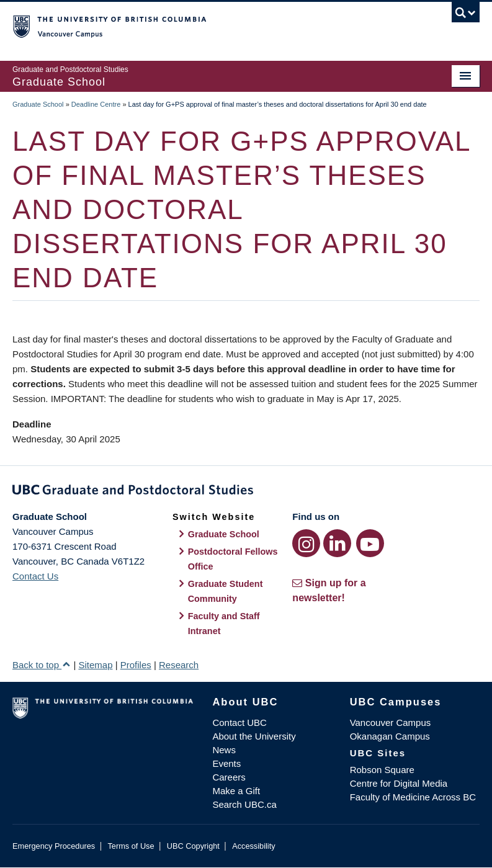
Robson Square (382, 770)
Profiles (136, 665)
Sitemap (95, 665)
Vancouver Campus (391, 723)
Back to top (42, 665)
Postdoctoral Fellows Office (233, 559)
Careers (229, 777)
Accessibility (253, 846)
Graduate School (38, 104)
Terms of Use (131, 846)
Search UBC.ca (244, 804)
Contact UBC (239, 723)
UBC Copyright (193, 846)
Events (226, 763)
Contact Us (35, 576)
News (224, 750)
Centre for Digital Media (399, 783)
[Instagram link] (306, 543)
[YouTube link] (370, 543)
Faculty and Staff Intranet (224, 624)
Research (179, 665)
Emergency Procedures (54, 846)
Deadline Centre (96, 104)
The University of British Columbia (211, 25)
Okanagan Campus (390, 736)
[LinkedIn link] (337, 543)
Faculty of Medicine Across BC (413, 797)
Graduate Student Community (226, 591)
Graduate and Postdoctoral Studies (246, 492)
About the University (254, 736)
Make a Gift (236, 791)
